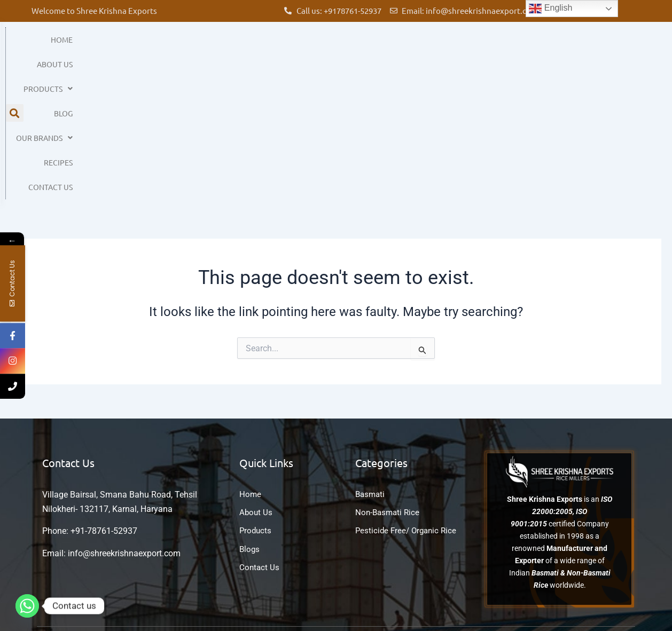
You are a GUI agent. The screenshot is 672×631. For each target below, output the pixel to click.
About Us (285, 46)
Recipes (527, 46)
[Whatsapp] (27, 606)
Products (349, 46)
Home (235, 46)
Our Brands (463, 46)
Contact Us (585, 46)
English (550, 9)
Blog (404, 46)
